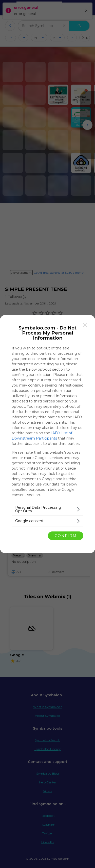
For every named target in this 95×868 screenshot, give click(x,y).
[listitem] (48, 509)
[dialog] (48, 434)
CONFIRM (66, 536)
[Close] (85, 325)
